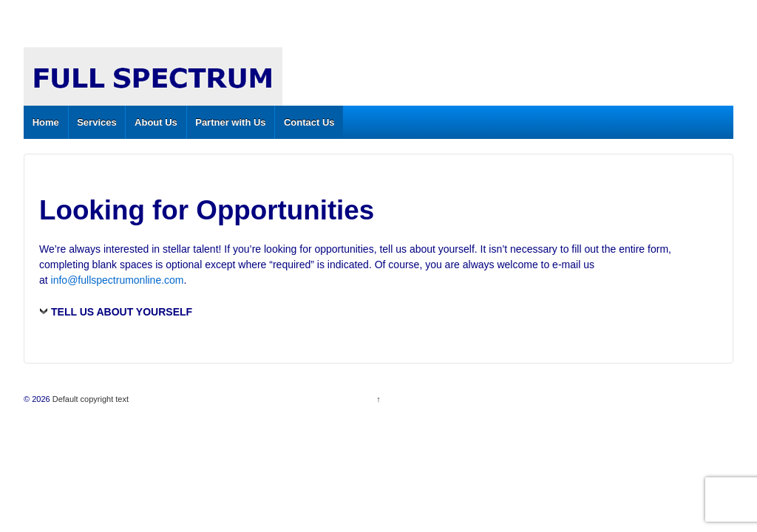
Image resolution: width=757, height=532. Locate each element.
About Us (156, 122)
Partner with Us (230, 122)
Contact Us (309, 122)
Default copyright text (89, 399)
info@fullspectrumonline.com (118, 280)
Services (97, 122)
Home (46, 122)
